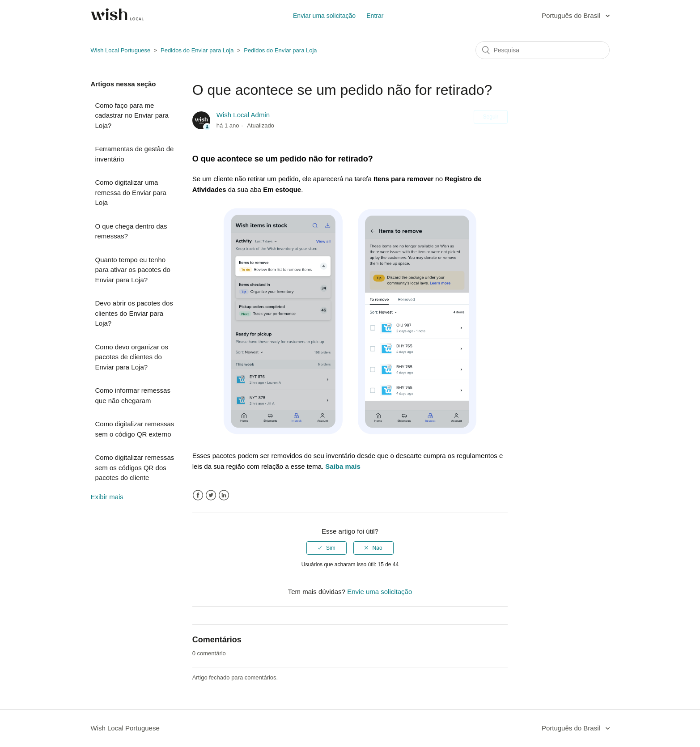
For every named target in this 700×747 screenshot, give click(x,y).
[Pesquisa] (543, 50)
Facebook (198, 495)
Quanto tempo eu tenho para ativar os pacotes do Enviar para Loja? (133, 270)
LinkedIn (224, 495)
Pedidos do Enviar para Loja (197, 50)
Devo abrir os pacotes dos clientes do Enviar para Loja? (134, 313)
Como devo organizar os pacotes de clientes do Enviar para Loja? (132, 357)
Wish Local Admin (243, 115)
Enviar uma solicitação (324, 16)
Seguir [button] (491, 117)
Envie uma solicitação (380, 592)
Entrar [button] (375, 16)
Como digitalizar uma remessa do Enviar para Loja (131, 192)
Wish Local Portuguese (121, 50)
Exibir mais (107, 497)
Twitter (211, 495)
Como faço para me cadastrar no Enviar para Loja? (132, 115)
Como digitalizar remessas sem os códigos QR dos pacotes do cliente (135, 467)
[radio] (327, 548)
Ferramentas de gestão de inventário (135, 154)
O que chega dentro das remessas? (131, 231)
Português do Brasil (572, 15)
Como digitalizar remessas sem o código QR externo (135, 429)
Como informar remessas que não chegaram (133, 395)
